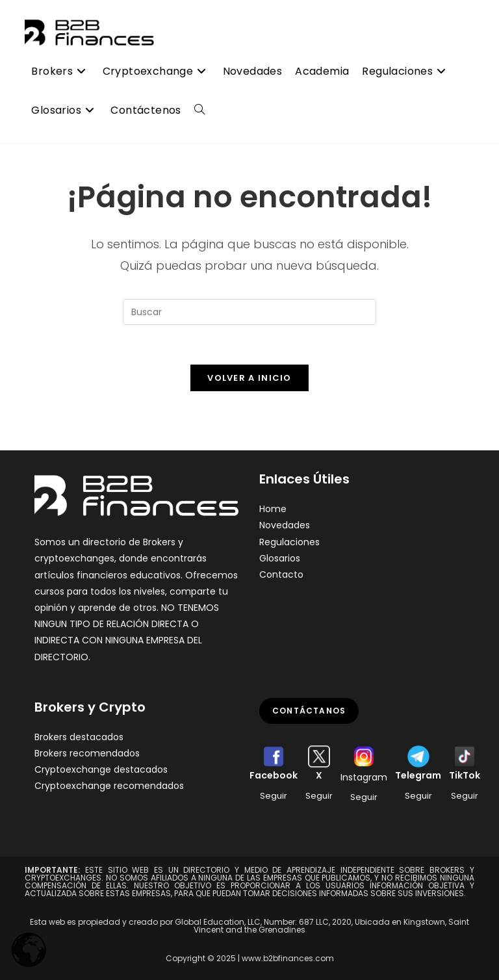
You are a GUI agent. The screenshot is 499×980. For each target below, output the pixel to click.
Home (273, 509)
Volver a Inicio (249, 378)
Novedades (285, 525)
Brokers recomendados (87, 753)
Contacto (281, 574)
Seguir (274, 796)
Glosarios (280, 558)
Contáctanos (309, 711)
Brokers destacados (79, 737)
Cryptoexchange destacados (101, 769)
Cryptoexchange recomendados (109, 786)
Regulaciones (289, 542)
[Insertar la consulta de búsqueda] (249, 312)
